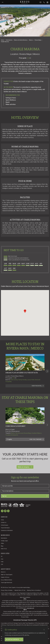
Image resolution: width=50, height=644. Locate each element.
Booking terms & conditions (34, 590)
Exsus (25, 2)
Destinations (9, 40)
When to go (4, 549)
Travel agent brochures (7, 583)
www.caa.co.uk (30, 608)
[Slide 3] (22, 28)
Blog (2, 546)
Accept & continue (14, 639)
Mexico (31, 40)
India (2, 562)
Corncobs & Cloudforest (15, 426)
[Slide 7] (28, 28)
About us (3, 572)
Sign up (25, 496)
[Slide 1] (18, 28)
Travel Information (5, 528)
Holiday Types (4, 541)
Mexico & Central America (21, 40)
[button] (25, 311)
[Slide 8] (30, 28)
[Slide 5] (25, 28)
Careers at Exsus (5, 577)
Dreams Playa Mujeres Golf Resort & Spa (22, 373)
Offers (2, 543)
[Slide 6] (27, 28)
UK (2, 556)
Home (2, 40)
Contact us (4, 523)
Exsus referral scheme (6, 580)
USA (2, 564)
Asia (2, 559)
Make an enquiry (25, 467)
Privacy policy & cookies (7, 590)
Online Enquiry (5, 525)
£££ (29, 58)
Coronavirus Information (7, 530)
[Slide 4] (23, 28)
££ (30, 58)
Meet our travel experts (7, 575)
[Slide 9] (32, 28)
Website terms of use (20, 590)
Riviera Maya (38, 40)
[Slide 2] (20, 28)
